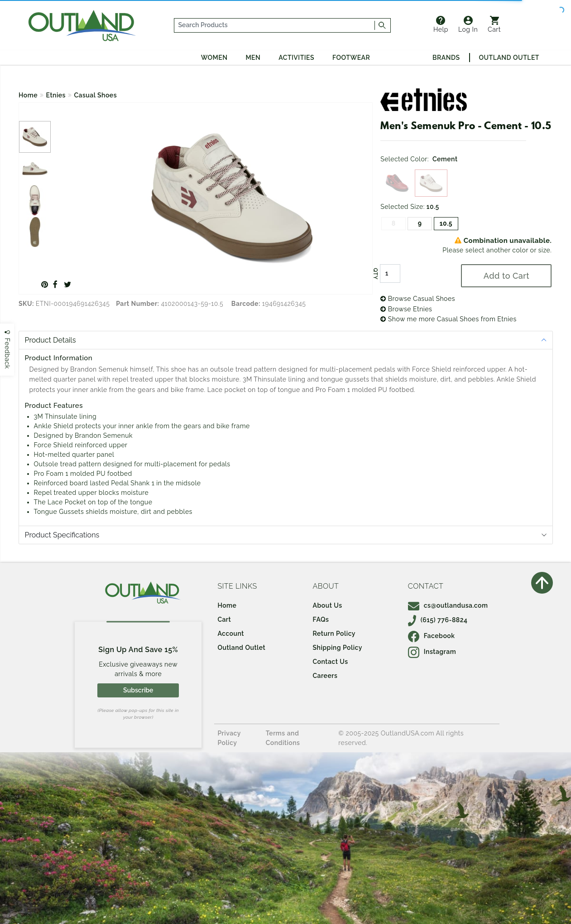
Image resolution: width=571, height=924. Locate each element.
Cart (494, 24)
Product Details (50, 340)
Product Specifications (62, 535)
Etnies (56, 95)
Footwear (351, 58)
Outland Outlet (509, 58)
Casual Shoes (95, 95)
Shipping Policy (338, 648)
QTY (375, 274)
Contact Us (331, 662)
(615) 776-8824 (438, 620)
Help (441, 24)
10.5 (446, 223)
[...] (275, 25)
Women (214, 58)
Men (253, 58)
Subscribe (138, 690)
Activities (296, 58)
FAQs (321, 619)
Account (231, 634)
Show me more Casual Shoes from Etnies (449, 319)
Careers (325, 676)
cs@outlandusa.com (448, 605)
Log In (468, 24)
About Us (328, 605)
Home (28, 95)
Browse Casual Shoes (418, 299)
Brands (446, 58)
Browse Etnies (406, 309)
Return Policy (334, 634)
